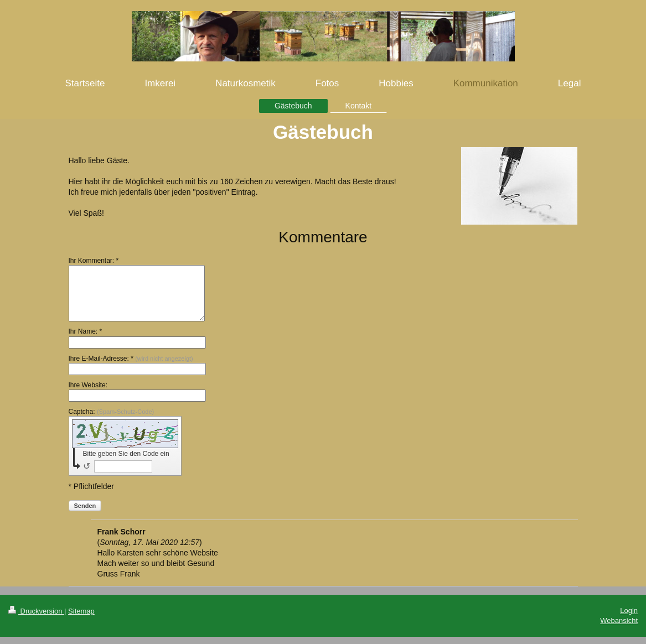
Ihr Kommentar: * (94, 261)
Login (629, 611)
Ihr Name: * (86, 331)
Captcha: (112, 412)
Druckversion (36, 611)
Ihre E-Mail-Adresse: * (131, 359)
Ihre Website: (88, 385)
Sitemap (81, 611)
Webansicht (619, 620)
